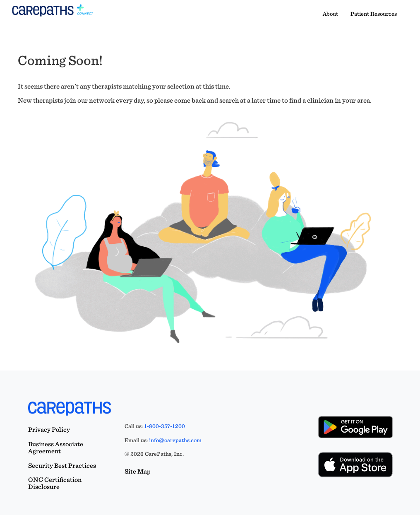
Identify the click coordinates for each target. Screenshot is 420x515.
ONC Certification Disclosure (55, 483)
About (330, 14)
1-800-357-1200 (164, 426)
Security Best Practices (62, 466)
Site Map (138, 471)
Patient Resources (374, 14)
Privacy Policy (49, 430)
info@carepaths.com (175, 440)
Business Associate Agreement (56, 448)
